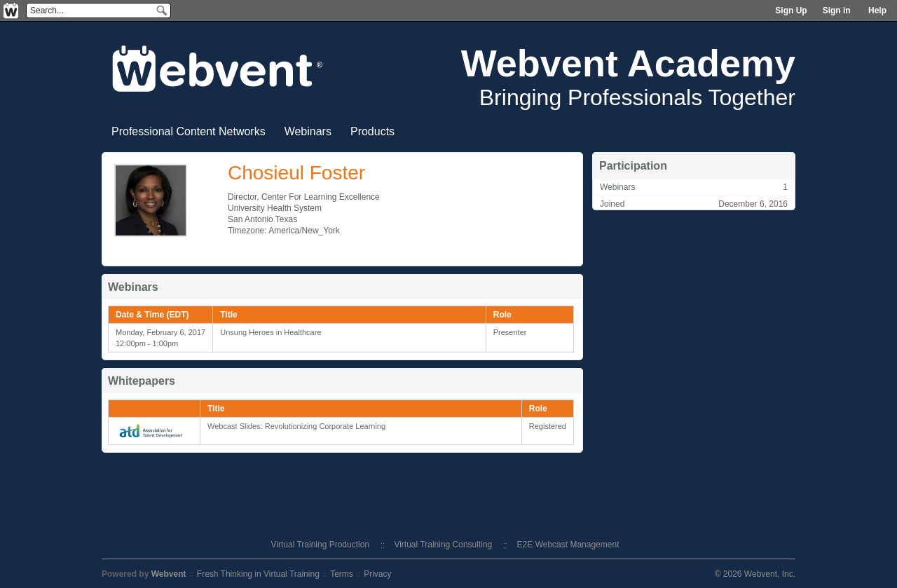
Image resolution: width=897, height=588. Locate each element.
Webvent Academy (628, 63)
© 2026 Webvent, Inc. (755, 574)
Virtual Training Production (321, 545)
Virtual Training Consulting (443, 545)
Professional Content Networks (189, 131)
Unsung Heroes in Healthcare (271, 332)
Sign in (837, 11)
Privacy (377, 574)
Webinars (308, 131)
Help (877, 11)
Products (372, 131)
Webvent (169, 574)
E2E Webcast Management (568, 545)
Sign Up (791, 11)
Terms (342, 574)
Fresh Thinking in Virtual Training (258, 574)
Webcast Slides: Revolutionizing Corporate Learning (296, 426)
